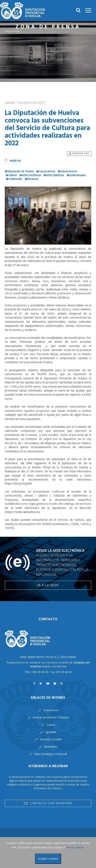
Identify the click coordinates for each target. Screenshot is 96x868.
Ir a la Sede (48, 585)
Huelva (13, 161)
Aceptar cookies (48, 859)
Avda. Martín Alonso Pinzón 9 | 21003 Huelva (48, 657)
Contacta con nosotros (48, 804)
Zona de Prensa (12, 31)
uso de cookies (75, 847)
